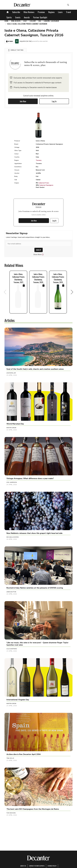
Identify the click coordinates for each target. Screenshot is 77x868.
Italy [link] (25, 21)
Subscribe (16, 12)
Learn (60, 12)
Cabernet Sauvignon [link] (51, 21)
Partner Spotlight (40, 17)
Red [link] (40, 21)
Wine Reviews (29, 12)
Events (18, 17)
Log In (54, 101)
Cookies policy (52, 866)
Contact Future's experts (37, 866)
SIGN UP (39, 250)
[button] (16, 50)
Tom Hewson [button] (11, 813)
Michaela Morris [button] (13, 537)
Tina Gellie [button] (10, 758)
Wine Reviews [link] (16, 21)
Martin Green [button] (11, 428)
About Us (23, 866)
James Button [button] (11, 592)
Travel (68, 12)
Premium (41, 12)
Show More (39, 255)
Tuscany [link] (33, 21)
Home (6, 21)
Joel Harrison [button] (12, 482)
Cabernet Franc (44, 183)
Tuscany (39, 160)
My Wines (9, 41)
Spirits (9, 17)
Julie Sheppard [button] (12, 649)
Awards (27, 17)
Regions (52, 12)
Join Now (23, 101)
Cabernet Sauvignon (46, 185)
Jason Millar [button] (11, 373)
